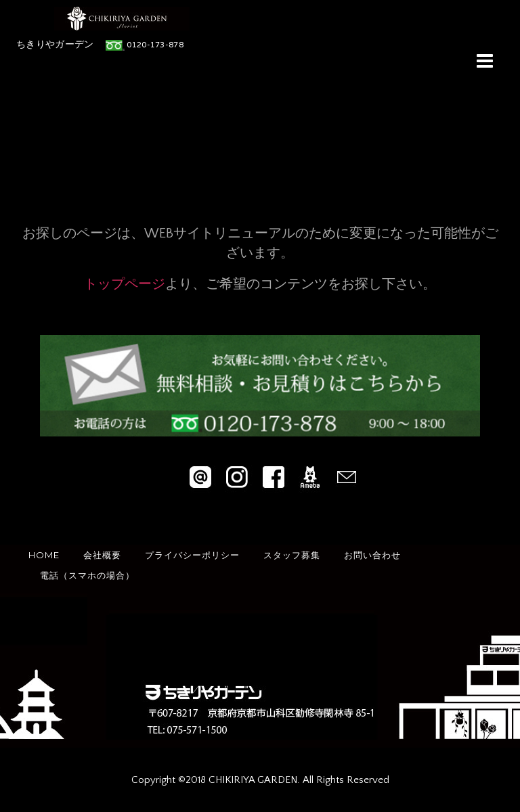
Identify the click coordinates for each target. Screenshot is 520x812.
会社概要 (102, 555)
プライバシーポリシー (192, 555)
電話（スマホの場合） (87, 575)
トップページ (125, 284)
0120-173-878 (155, 45)
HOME (44, 555)
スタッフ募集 (292, 555)
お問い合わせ (372, 555)
